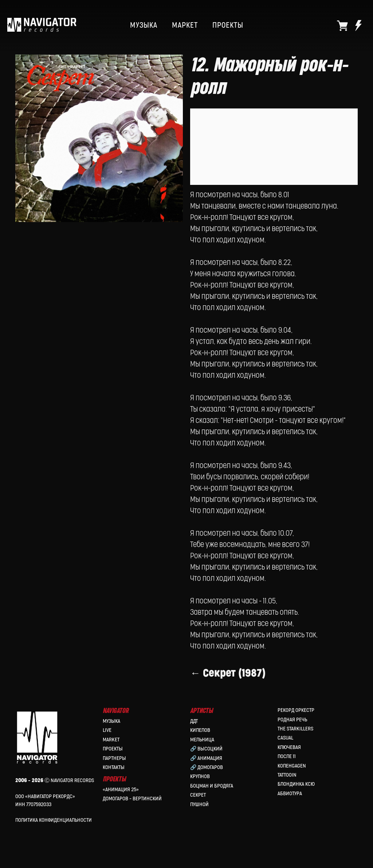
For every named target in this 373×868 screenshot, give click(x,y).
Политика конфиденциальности (54, 820)
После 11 (287, 756)
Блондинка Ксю (296, 784)
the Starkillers (295, 729)
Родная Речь (292, 720)
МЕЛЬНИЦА (202, 740)
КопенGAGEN (292, 766)
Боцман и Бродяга (212, 786)
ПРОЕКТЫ (228, 25)
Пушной (199, 804)
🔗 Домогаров (207, 767)
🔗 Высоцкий (206, 749)
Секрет (198, 795)
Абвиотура (290, 794)
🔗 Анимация (206, 758)
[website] (342, 25)
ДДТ (194, 721)
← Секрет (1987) (228, 673)
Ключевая (289, 747)
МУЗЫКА (144, 25)
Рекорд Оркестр (296, 710)
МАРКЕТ (185, 25)
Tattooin (287, 775)
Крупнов (200, 776)
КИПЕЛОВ (200, 730)
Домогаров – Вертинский (132, 799)
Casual (285, 738)
